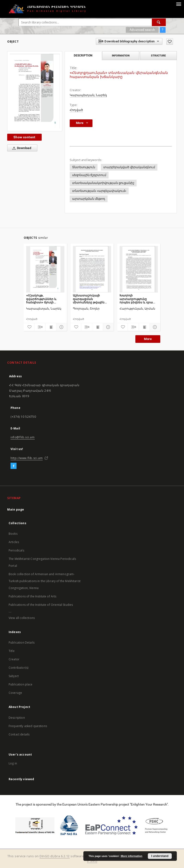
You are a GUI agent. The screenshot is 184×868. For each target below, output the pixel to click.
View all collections (22, 618)
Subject (14, 676)
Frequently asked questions (28, 726)
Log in (13, 763)
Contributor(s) (18, 668)
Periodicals (16, 550)
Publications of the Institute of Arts (33, 596)
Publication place (21, 684)
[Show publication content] (51, 327)
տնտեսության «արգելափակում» (99, 191)
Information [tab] (121, 56)
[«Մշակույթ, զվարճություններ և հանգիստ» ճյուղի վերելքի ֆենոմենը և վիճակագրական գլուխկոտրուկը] (45, 269)
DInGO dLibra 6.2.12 (55, 856)
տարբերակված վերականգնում (129, 167)
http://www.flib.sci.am (27, 458)
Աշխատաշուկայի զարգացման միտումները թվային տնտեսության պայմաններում (89, 299)
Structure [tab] (158, 56)
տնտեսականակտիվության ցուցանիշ (103, 183)
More (148, 339)
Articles (14, 542)
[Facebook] (14, 466)
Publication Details (22, 643)
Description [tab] (83, 56)
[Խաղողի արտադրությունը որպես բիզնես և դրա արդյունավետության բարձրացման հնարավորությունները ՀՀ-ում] (139, 269)
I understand (160, 856)
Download (21, 148)
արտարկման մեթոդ (89, 199)
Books (13, 534)
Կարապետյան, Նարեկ (88, 95)
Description (17, 718)
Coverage (15, 693)
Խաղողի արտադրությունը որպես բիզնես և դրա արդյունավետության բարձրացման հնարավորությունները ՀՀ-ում (138, 299)
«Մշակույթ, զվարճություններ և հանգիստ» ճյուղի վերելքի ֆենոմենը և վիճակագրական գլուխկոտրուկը (42, 299)
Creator (14, 659)
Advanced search (142, 30)
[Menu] (178, 4)
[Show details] (61, 327)
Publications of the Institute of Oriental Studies (41, 605)
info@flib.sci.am (23, 437)
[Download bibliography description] (40, 327)
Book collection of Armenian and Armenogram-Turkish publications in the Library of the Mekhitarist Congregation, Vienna (45, 581)
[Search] (159, 22)
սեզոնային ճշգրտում (89, 175)
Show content (24, 137)
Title (12, 651)
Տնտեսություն (84, 167)
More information (132, 856)
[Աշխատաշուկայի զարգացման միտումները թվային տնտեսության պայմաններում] (92, 269)
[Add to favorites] (170, 42)
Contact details (19, 734)
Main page (16, 509)
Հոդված (76, 110)
